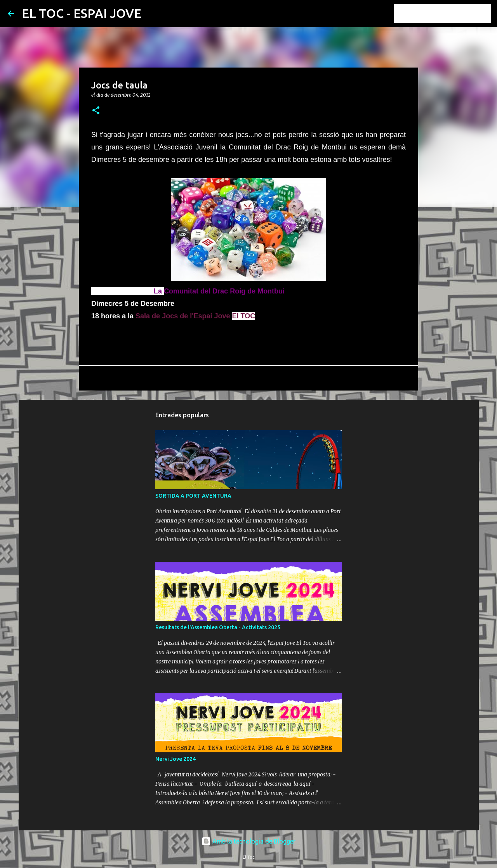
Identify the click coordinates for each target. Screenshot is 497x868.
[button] (96, 111)
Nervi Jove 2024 (176, 759)
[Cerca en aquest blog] (450, 14)
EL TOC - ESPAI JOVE (82, 13)
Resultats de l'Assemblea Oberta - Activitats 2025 (218, 627)
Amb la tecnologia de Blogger (248, 841)
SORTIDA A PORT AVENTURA (193, 496)
